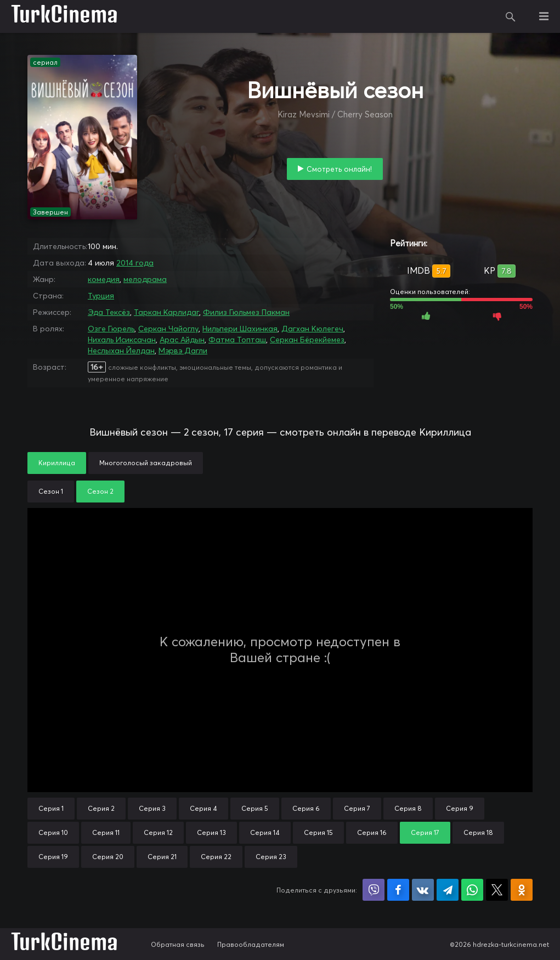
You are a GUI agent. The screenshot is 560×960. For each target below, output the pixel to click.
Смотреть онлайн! (339, 169)
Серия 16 (372, 832)
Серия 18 (478, 832)
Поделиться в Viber (374, 890)
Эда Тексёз (109, 312)
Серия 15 (318, 832)
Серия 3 (152, 808)
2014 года (135, 263)
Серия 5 (255, 808)
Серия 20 (108, 857)
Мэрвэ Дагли (183, 351)
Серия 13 (211, 832)
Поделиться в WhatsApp (472, 890)
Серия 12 (158, 832)
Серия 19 (53, 857)
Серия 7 (357, 808)
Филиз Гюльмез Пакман (246, 312)
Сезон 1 (51, 491)
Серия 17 (425, 832)
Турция (101, 296)
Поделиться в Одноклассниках (522, 890)
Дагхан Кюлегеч (312, 329)
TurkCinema (64, 16)
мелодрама (145, 279)
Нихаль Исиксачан (122, 340)
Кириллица (57, 463)
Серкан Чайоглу (168, 329)
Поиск (511, 16)
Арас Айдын (182, 340)
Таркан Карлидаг (166, 312)
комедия (104, 279)
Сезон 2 (100, 491)
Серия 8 (408, 808)
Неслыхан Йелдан (121, 351)
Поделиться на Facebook (398, 890)
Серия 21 (162, 857)
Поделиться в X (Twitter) (497, 890)
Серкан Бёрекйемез (307, 340)
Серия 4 (203, 808)
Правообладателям (251, 944)
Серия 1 (51, 808)
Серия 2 (101, 808)
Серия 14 (265, 832)
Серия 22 (216, 857)
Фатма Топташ (237, 340)
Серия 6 (306, 808)
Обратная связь (178, 944)
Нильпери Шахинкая (240, 329)
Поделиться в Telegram (448, 890)
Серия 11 (106, 832)
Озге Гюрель (111, 329)
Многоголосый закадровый (146, 463)
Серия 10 (53, 832)
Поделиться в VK (423, 890)
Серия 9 (460, 808)
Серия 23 (271, 857)
